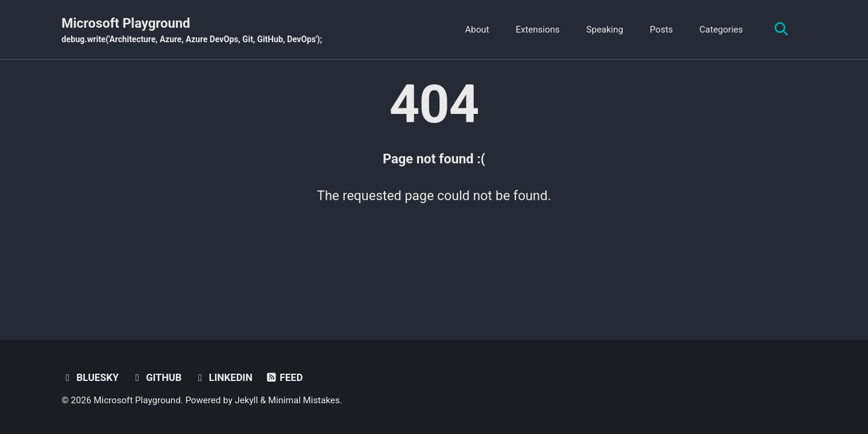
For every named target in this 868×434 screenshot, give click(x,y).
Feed (284, 378)
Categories (721, 30)
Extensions (537, 30)
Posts (661, 30)
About (477, 30)
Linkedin (223, 378)
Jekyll (246, 400)
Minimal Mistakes (304, 400)
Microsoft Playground (192, 31)
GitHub (156, 378)
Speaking (605, 30)
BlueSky (90, 378)
